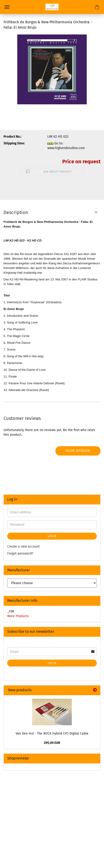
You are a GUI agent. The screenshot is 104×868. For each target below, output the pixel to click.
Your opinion (78, 451)
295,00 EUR (52, 743)
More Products (18, 616)
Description (16, 212)
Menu (7, 7)
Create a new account (23, 546)
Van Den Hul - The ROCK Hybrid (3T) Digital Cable (52, 734)
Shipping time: (14, 143)
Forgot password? (20, 553)
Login (52, 536)
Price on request (81, 162)
